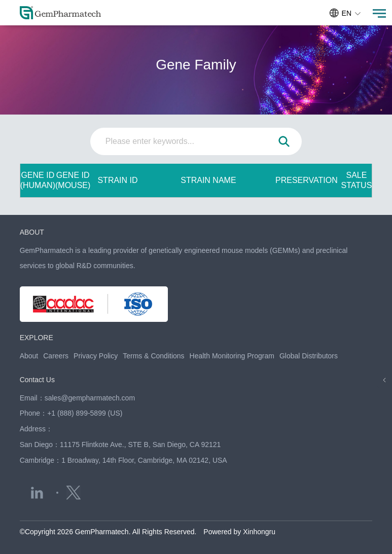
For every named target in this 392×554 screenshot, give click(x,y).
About (29, 356)
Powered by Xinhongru (239, 532)
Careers (56, 356)
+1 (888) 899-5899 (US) (85, 413)
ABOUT (32, 232)
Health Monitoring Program (232, 356)
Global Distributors (309, 356)
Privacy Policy (96, 356)
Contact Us (37, 380)
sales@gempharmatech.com (90, 398)
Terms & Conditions (153, 356)
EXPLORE (37, 338)
